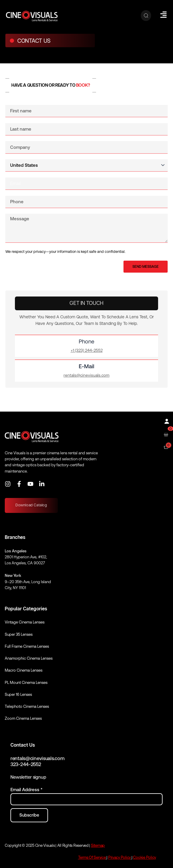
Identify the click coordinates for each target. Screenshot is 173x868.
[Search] (146, 16)
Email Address (26, 790)
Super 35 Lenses (19, 634)
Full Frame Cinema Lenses (27, 646)
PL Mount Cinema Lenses (26, 683)
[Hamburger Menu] (163, 15)
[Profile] (166, 421)
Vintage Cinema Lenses (25, 622)
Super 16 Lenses (18, 694)
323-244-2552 (26, 764)
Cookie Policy (145, 857)
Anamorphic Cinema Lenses (29, 658)
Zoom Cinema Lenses (23, 718)
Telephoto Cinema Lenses (27, 706)
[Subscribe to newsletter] (29, 815)
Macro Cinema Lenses (24, 670)
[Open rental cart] (166, 434)
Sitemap (98, 845)
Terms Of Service (92, 857)
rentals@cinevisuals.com (37, 758)
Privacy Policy (119, 857)
